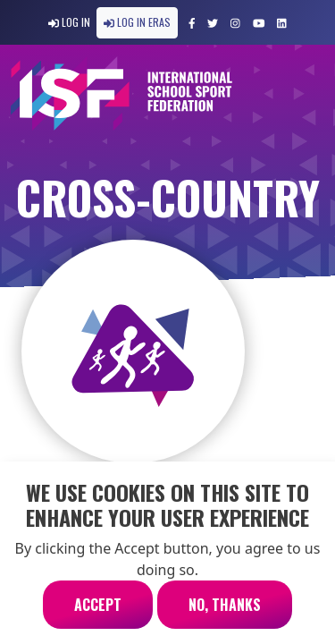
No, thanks (225, 616)
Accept (98, 616)
